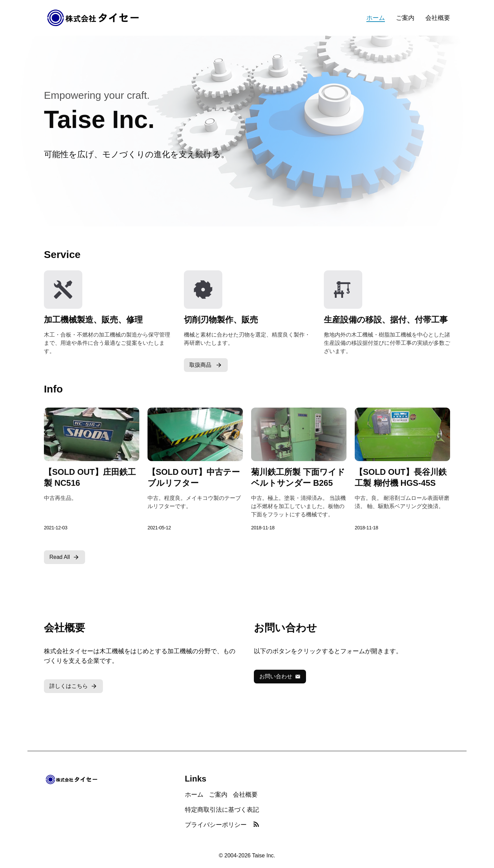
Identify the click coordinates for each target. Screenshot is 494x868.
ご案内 (405, 18)
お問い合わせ (280, 677)
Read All (64, 557)
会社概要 (438, 18)
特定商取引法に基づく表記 (222, 810)
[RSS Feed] (256, 825)
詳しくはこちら (73, 686)
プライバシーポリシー (216, 825)
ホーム (376, 18)
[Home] (93, 18)
